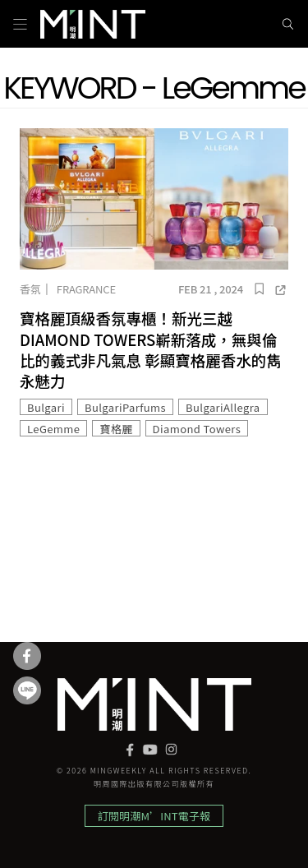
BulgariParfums (125, 407)
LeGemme (53, 429)
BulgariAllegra (223, 407)
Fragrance (86, 289)
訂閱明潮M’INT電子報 (154, 816)
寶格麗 (116, 429)
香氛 (30, 289)
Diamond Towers (197, 429)
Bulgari (46, 407)
